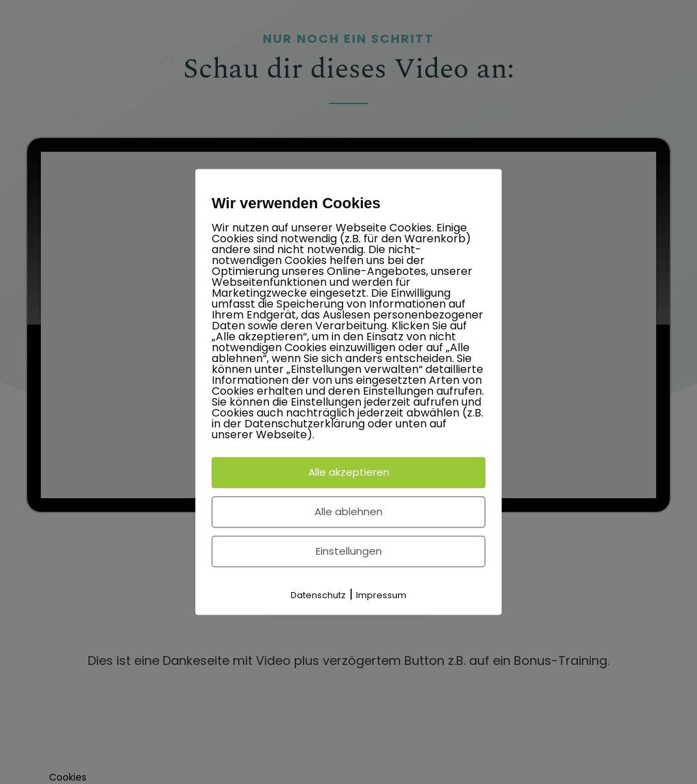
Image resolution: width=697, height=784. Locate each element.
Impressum (381, 595)
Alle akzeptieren (349, 472)
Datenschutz (318, 595)
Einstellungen (349, 551)
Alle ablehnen (348, 511)
